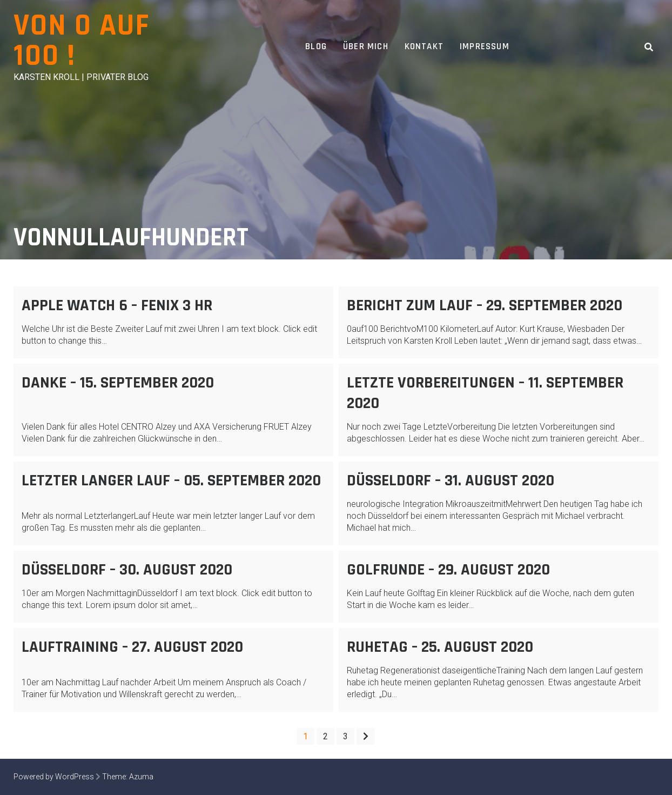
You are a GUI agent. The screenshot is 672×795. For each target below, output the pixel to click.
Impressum (485, 46)
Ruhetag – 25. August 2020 (440, 647)
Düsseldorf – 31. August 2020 (451, 480)
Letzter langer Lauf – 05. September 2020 (171, 480)
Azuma (141, 777)
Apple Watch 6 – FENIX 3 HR (117, 305)
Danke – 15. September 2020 (118, 383)
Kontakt (424, 46)
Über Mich (366, 46)
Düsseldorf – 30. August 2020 (127, 570)
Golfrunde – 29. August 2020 (448, 570)
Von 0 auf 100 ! (82, 41)
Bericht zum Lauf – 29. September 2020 (485, 305)
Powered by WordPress (54, 777)
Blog (316, 46)
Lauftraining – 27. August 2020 (132, 647)
